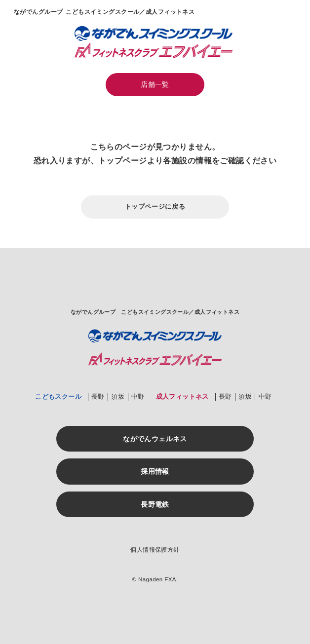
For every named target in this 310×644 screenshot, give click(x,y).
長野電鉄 (155, 504)
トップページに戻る (155, 207)
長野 (98, 397)
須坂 (118, 397)
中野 (138, 397)
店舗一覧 (155, 84)
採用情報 (155, 471)
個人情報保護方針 (155, 550)
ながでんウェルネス (155, 439)
